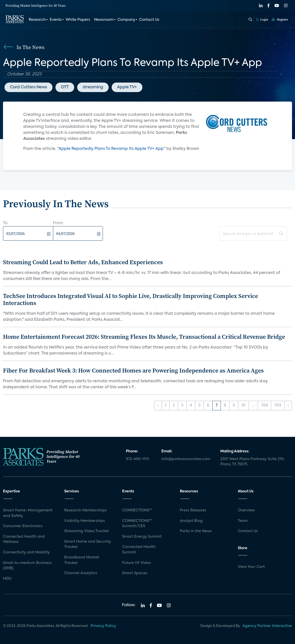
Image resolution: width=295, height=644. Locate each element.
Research (37, 20)
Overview (246, 510)
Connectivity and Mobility (26, 552)
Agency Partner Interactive (267, 626)
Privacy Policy (103, 626)
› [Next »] (288, 406)
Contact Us (149, 20)
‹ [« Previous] (158, 406)
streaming (93, 87)
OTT (65, 87)
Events (56, 20)
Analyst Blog (191, 521)
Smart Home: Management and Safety (28, 513)
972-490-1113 (137, 459)
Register (280, 19)
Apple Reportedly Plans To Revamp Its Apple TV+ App (111, 149)
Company (126, 20)
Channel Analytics (81, 573)
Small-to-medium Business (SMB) (27, 566)
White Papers (78, 20)
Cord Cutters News (28, 87)
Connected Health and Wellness (24, 539)
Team (243, 521)
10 (243, 406)
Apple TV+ (127, 87)
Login (262, 19)
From (58, 223)
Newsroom (104, 20)
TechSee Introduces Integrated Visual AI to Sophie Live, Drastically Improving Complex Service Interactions (131, 299)
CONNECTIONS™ (137, 510)
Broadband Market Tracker (82, 560)
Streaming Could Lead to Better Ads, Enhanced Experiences (83, 262)
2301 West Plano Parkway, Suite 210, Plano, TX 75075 (252, 462)
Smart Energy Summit (142, 537)
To (5, 223)
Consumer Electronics (23, 526)
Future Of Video (137, 563)
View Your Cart (251, 567)
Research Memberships (85, 510)
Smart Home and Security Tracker (88, 544)
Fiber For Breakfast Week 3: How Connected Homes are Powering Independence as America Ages (133, 370)
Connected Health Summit (139, 550)
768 (265, 406)
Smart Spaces (135, 573)
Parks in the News (196, 531)
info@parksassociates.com (186, 459)
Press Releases (193, 510)
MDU (7, 579)
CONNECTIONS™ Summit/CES (137, 524)
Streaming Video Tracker (87, 531)
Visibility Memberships (85, 521)
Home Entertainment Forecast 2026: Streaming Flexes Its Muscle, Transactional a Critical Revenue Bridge (144, 337)
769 (278, 406)
